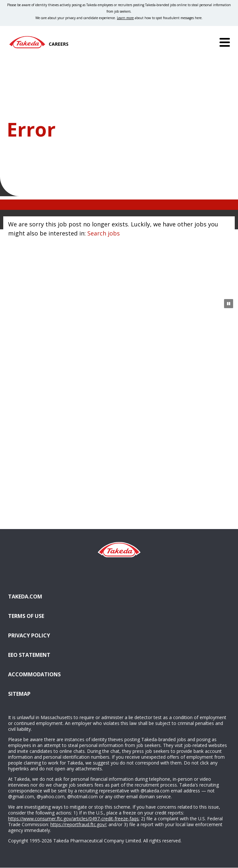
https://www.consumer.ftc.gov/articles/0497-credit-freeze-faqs (73, 819)
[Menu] (225, 42)
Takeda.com (25, 597)
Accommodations (67, 674)
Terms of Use (26, 616)
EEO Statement (29, 655)
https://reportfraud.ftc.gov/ (78, 824)
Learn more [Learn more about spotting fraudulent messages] (125, 18)
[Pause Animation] (229, 304)
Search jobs (104, 233)
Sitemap (19, 694)
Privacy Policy (29, 635)
